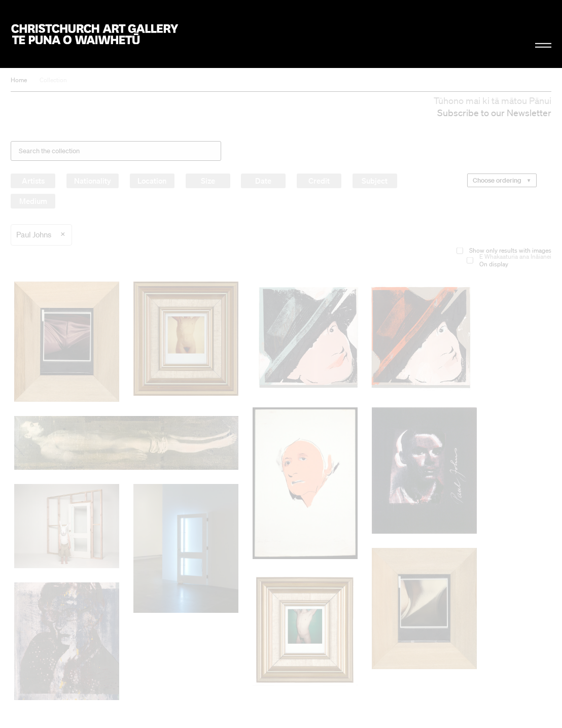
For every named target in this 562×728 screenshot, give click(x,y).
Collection (53, 80)
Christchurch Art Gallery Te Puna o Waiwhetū (94, 34)
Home (19, 80)
